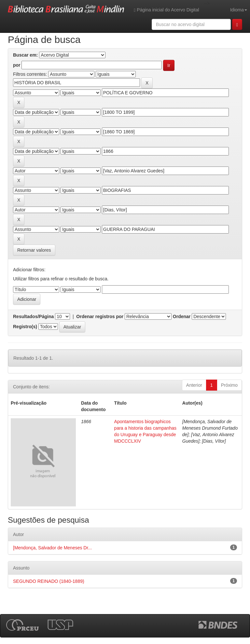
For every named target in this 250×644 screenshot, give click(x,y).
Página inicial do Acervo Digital (166, 10)
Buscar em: (25, 55)
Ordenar (182, 316)
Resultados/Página (33, 316)
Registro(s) (25, 327)
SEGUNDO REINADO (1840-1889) (49, 581)
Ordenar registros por (100, 316)
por (17, 65)
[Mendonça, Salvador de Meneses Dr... (52, 548)
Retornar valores (34, 250)
